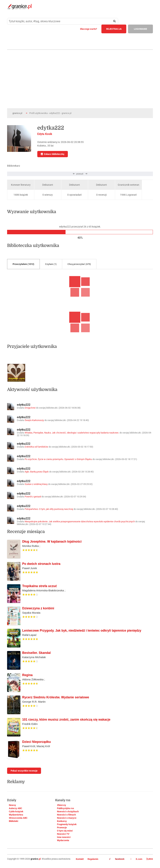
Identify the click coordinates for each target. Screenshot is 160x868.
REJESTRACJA (114, 29)
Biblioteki (13, 821)
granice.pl (17, 113)
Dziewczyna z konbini (38, 608)
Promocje (62, 828)
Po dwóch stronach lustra (41, 564)
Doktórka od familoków (36, 447)
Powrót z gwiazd (33, 497)
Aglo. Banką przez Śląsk (37, 472)
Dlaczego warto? (89, 29)
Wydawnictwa (16, 815)
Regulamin (93, 859)
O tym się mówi (65, 831)
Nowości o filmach (66, 815)
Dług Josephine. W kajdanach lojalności (52, 542)
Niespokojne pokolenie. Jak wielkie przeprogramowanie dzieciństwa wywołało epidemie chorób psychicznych (80, 521)
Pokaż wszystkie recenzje (24, 771)
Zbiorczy (62, 805)
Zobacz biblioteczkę (53, 154)
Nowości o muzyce (67, 818)
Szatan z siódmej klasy (36, 484)
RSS (150, 859)
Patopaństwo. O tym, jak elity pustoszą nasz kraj (49, 509)
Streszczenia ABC (18, 818)
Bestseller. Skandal (36, 653)
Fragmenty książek (67, 824)
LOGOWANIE (140, 29)
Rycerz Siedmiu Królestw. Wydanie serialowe (56, 697)
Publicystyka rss (66, 808)
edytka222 (24, 405)
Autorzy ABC (16, 808)
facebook (117, 859)
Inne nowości (64, 837)
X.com (137, 859)
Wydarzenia (63, 840)
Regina (27, 675)
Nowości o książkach (68, 811)
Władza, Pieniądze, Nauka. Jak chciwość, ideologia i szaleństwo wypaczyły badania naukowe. (72, 433)
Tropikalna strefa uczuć (40, 586)
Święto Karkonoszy (34, 420)
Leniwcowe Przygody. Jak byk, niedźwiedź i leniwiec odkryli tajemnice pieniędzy (82, 631)
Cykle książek (16, 811)
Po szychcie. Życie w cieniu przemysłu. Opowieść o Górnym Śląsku (58, 459)
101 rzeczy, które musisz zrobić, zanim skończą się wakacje (66, 720)
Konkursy (62, 821)
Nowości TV (63, 834)
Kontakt (80, 859)
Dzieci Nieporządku (36, 742)
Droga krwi (30, 408)
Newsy (12, 805)
